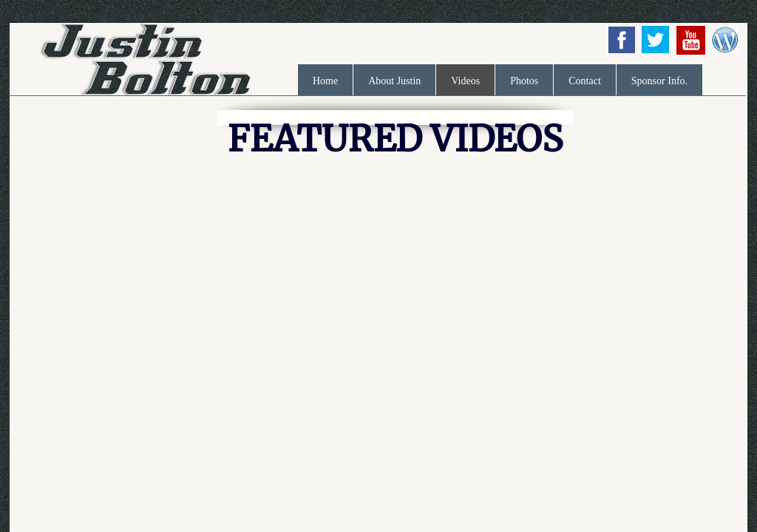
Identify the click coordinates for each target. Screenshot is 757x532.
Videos (465, 81)
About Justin (394, 81)
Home (325, 81)
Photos (524, 81)
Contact (585, 81)
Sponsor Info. (659, 81)
